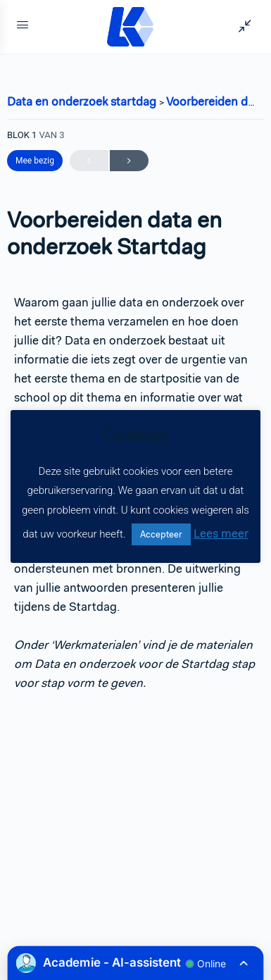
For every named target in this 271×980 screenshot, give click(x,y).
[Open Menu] (23, 27)
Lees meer (221, 533)
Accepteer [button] (161, 534)
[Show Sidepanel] (241, 27)
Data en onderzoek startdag (83, 101)
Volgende (129, 161)
